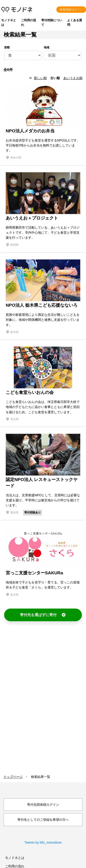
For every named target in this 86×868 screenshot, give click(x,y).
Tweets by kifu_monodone (43, 842)
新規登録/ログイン (71, 10)
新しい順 (40, 78)
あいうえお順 (73, 78)
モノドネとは (15, 858)
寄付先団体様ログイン (43, 805)
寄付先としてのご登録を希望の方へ (43, 820)
